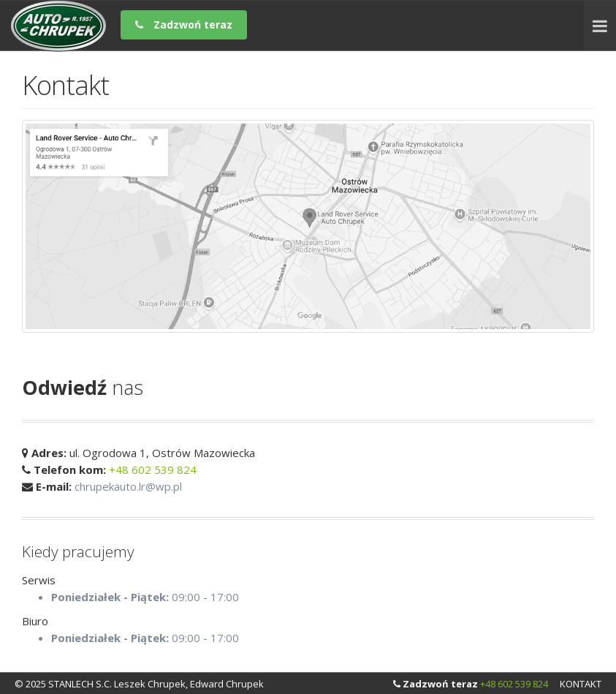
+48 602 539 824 (153, 469)
